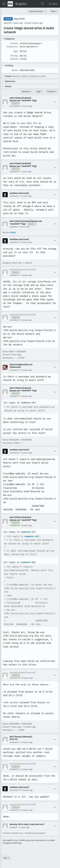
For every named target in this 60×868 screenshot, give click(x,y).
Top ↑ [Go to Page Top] (6, 858)
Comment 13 (15, 790)
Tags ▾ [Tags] (39, 91)
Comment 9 (14, 525)
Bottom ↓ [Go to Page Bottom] (27, 91)
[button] (53, 4)
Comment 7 (14, 396)
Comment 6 (14, 370)
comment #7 (27, 532)
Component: (12, 47)
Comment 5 (14, 320)
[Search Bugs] (43, 4)
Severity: (14, 59)
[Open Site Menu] (4, 4)
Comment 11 (15, 742)
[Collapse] (55, 102)
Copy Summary (36, 11)
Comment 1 (14, 172)
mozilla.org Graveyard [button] (31, 43)
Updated (13, 227)
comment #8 (27, 562)
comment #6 (27, 403)
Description (15, 106)
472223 (13, 232)
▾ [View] (45, 11)
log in (17, 840)
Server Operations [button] (29, 47)
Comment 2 (14, 196)
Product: (14, 43)
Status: (15, 70)
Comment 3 (14, 242)
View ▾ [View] (54, 11)
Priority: (14, 56)
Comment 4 (14, 275)
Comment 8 (15, 453)
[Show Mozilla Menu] (10, 4)
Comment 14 (15, 810)
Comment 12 (15, 769)
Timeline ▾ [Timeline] (52, 91)
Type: (16, 51)
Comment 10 (15, 678)
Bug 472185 (19, 19)
